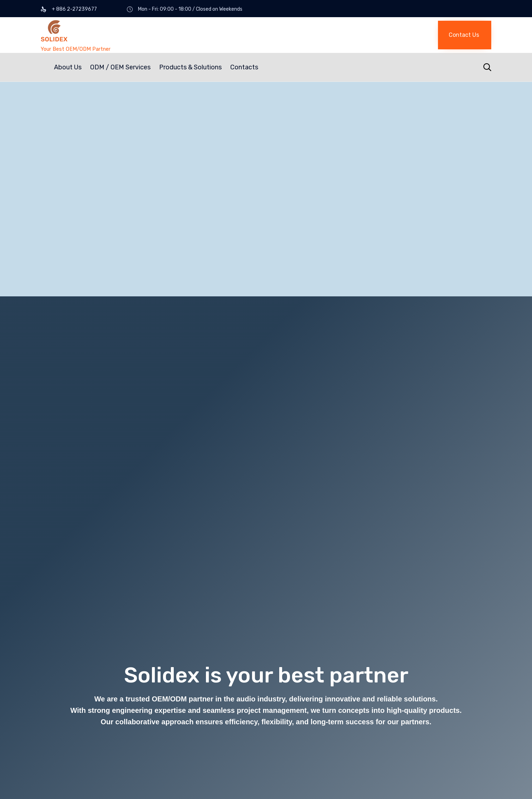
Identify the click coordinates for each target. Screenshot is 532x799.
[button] (465, 35)
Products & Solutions (190, 67)
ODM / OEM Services (120, 67)
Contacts (244, 67)
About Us (68, 67)
